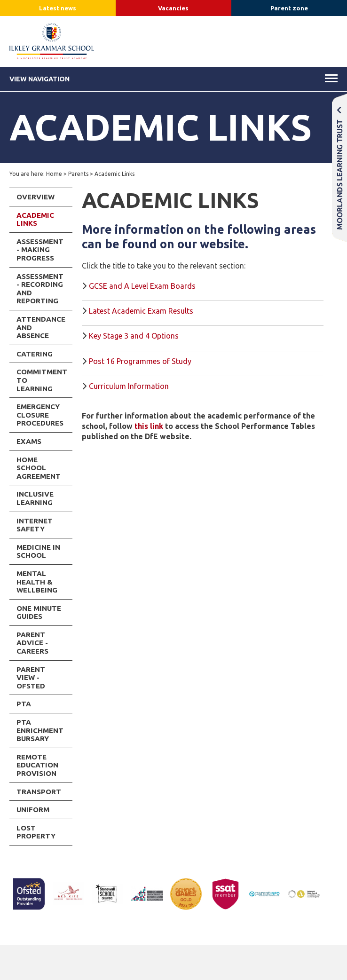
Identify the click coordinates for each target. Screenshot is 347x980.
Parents (78, 174)
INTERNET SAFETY (35, 525)
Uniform (33, 810)
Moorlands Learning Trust (339, 168)
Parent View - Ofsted (31, 678)
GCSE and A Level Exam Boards (142, 286)
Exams (29, 441)
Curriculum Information (129, 386)
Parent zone (289, 8)
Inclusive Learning (35, 498)
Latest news (58, 8)
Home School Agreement (39, 468)
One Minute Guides (39, 612)
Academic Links (35, 219)
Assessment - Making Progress (40, 250)
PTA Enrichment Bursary (40, 730)
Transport (39, 792)
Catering (35, 354)
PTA (24, 704)
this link (149, 426)
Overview (35, 197)
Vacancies (173, 8)
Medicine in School (38, 551)
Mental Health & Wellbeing (37, 582)
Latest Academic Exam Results (141, 311)
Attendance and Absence (41, 327)
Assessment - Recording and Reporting (40, 289)
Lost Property (36, 832)
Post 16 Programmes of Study (140, 361)
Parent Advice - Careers (32, 643)
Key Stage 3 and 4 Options (134, 336)
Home (54, 174)
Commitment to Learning (42, 380)
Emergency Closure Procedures (40, 415)
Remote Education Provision (37, 765)
